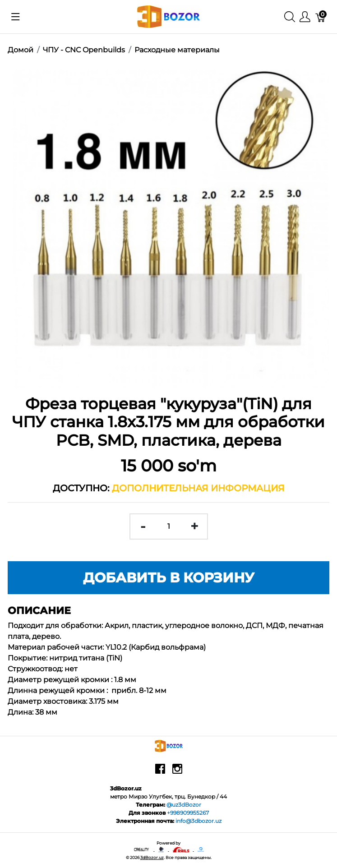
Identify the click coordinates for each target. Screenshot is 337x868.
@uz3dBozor (184, 805)
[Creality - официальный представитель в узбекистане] (142, 849)
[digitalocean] (201, 849)
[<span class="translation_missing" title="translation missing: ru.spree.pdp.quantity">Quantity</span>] (169, 526)
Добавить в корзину (169, 578)
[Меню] (305, 17)
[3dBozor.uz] (168, 16)
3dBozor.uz (152, 857)
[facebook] (160, 772)
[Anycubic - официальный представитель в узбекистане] (162, 849)
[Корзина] (321, 17)
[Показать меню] (16, 17)
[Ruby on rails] (181, 849)
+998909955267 (188, 813)
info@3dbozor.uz (199, 821)
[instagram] (177, 772)
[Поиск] (290, 17)
